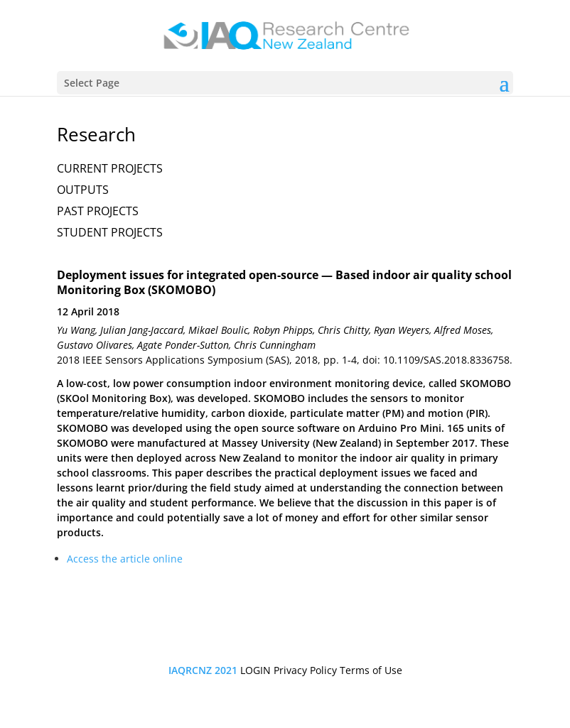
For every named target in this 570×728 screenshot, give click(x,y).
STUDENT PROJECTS (110, 232)
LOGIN (256, 670)
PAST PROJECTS (98, 211)
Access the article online (125, 559)
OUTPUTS (83, 190)
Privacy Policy (305, 670)
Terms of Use (371, 670)
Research (96, 134)
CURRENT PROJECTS (110, 168)
